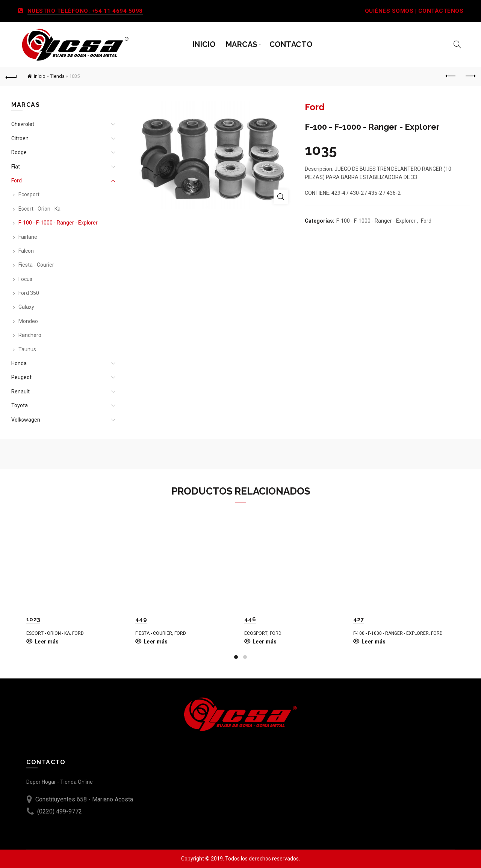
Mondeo (28, 321)
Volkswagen (26, 420)
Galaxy (26, 307)
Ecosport (29, 194)
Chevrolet (23, 124)
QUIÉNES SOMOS (389, 11)
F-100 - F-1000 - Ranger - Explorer (376, 221)
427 (358, 619)
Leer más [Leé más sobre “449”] (156, 642)
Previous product (451, 76)
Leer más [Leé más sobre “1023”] (47, 642)
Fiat (16, 167)
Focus (25, 279)
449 (141, 619)
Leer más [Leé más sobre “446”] (265, 642)
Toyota (20, 405)
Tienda (57, 76)
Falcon (26, 251)
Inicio (204, 44)
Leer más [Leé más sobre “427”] (374, 642)
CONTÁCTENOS (441, 11)
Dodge (19, 152)
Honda (19, 363)
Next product (470, 76)
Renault (20, 392)
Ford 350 (29, 293)
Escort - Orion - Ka (39, 209)
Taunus (27, 349)
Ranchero (30, 335)
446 (250, 619)
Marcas (242, 44)
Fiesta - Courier (36, 265)
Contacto (291, 44)
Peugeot (21, 377)
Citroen (20, 138)
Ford (426, 221)
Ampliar (281, 197)
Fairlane (28, 237)
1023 (33, 619)
